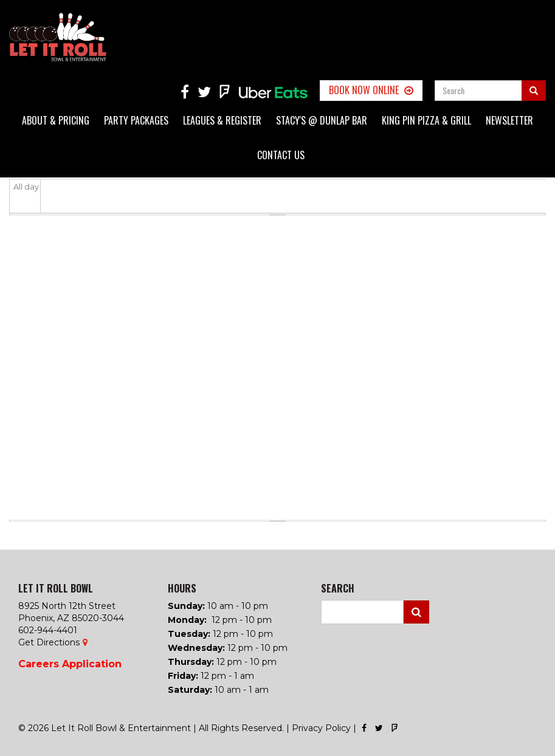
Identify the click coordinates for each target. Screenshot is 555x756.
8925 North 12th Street (67, 606)
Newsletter (509, 120)
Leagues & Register (222, 120)
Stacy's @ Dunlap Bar (322, 120)
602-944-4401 (48, 630)
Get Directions (49, 642)
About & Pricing (56, 120)
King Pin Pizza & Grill (426, 120)
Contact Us (281, 155)
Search (416, 612)
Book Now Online (364, 90)
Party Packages (136, 120)
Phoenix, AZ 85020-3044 (71, 618)
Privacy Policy (321, 728)
